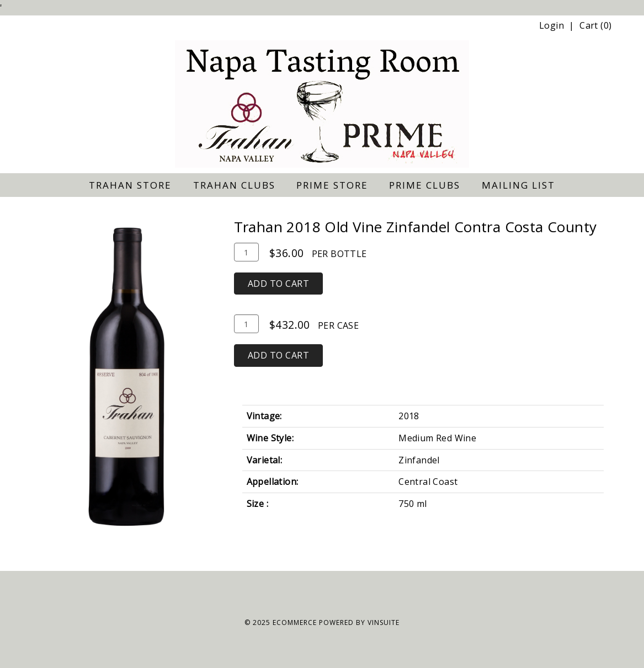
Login (552, 25)
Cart (589, 25)
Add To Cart (279, 284)
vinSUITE (384, 622)
